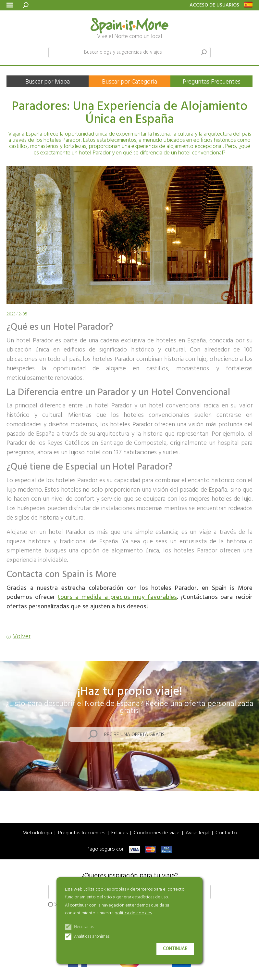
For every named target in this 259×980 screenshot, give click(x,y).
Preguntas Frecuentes (212, 82)
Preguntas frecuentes (82, 833)
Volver (22, 637)
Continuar (175, 949)
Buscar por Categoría (129, 82)
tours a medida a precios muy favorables (117, 597)
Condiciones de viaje (157, 833)
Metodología (37, 833)
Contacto (226, 833)
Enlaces (119, 833)
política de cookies (133, 913)
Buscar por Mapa (48, 82)
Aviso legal (197, 833)
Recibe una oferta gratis (134, 735)
